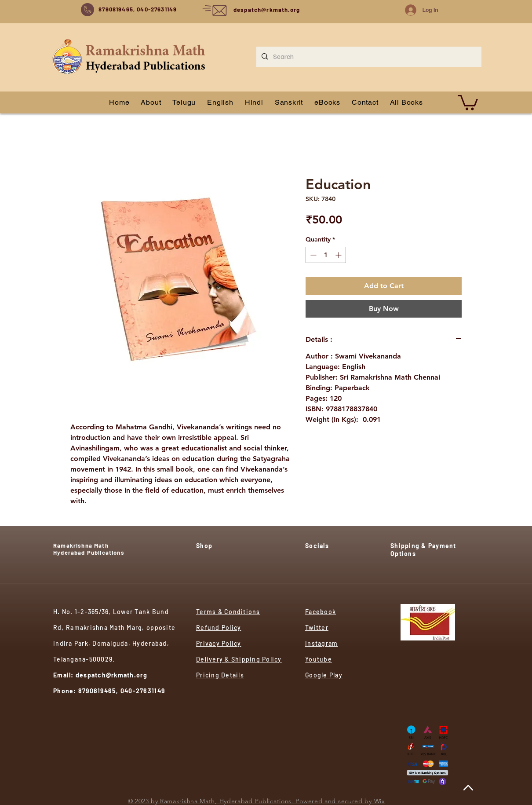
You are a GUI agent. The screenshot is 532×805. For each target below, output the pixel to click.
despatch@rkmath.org (267, 10)
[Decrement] (312, 255)
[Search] (368, 57)
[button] (468, 102)
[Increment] (339, 255)
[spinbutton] (326, 255)
